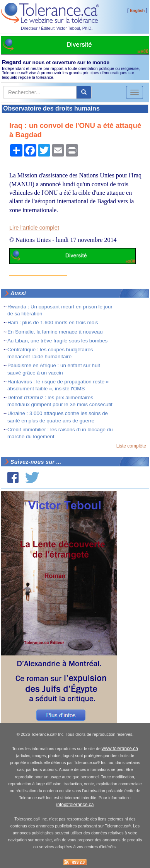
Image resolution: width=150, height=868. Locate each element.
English (137, 10)
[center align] (84, 92)
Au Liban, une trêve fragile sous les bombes (57, 341)
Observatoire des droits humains (51, 108)
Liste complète (131, 446)
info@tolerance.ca (75, 805)
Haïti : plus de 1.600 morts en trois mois (53, 323)
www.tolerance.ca (120, 749)
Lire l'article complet (34, 228)
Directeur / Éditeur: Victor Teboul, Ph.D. (57, 28)
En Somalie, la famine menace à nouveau (55, 332)
